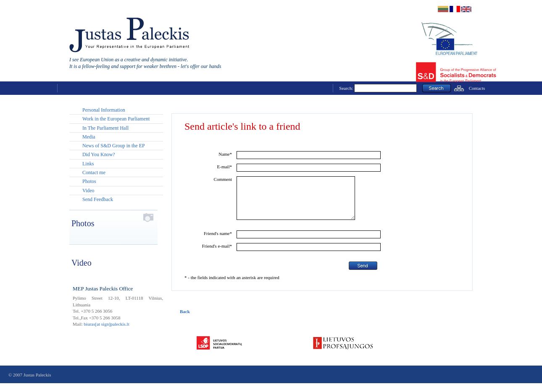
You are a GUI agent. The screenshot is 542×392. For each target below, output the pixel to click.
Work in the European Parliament (116, 119)
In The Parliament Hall (105, 128)
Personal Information (104, 110)
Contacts (477, 88)
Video (88, 191)
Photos (89, 181)
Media (89, 137)
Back (185, 320)
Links (88, 164)
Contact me (94, 172)
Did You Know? (99, 154)
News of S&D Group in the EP (114, 146)
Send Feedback (98, 199)
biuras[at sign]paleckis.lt (107, 324)
